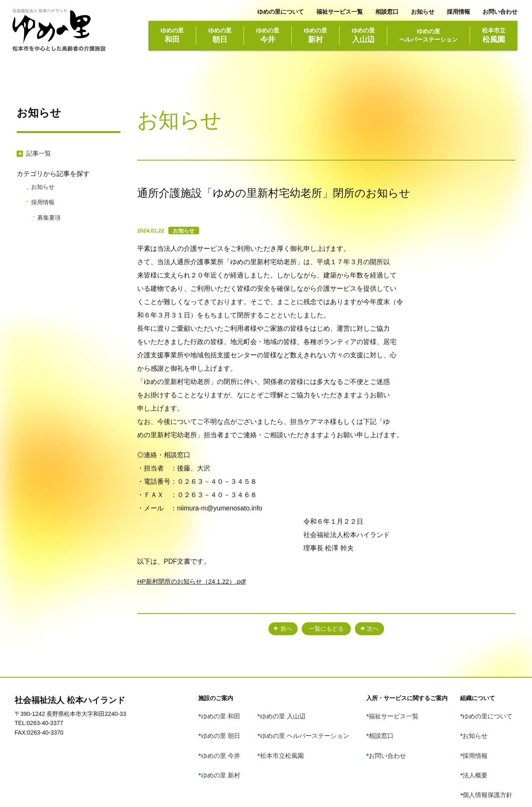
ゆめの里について (281, 12)
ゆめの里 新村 (238, 747)
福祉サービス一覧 (340, 12)
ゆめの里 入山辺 (296, 712)
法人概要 (483, 747)
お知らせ (423, 12)
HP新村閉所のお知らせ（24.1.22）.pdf (195, 581)
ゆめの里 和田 (238, 712)
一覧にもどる (326, 629)
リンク (480, 770)
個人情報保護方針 (494, 758)
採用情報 (458, 12)
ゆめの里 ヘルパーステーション (317, 724)
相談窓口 (387, 12)
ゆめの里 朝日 (238, 724)
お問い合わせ (500, 12)
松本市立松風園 (296, 735)
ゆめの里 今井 (238, 735)
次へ (379, 629)
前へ (273, 629)
